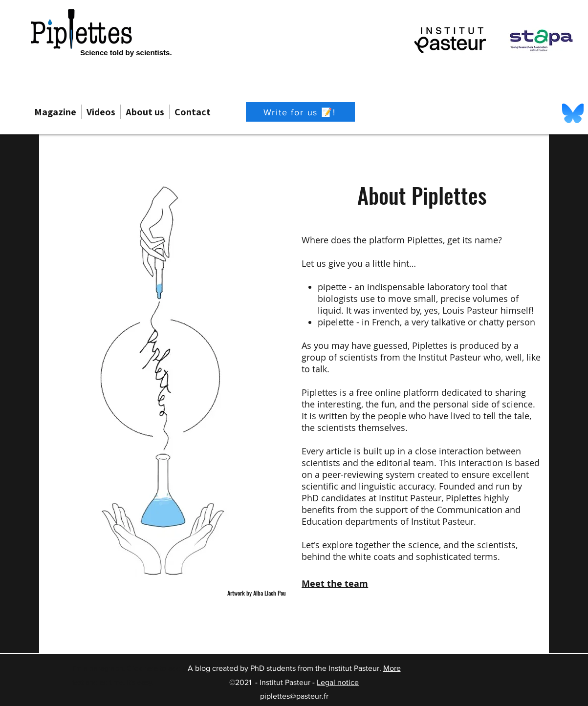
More (392, 668)
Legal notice (338, 682)
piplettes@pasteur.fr (294, 696)
